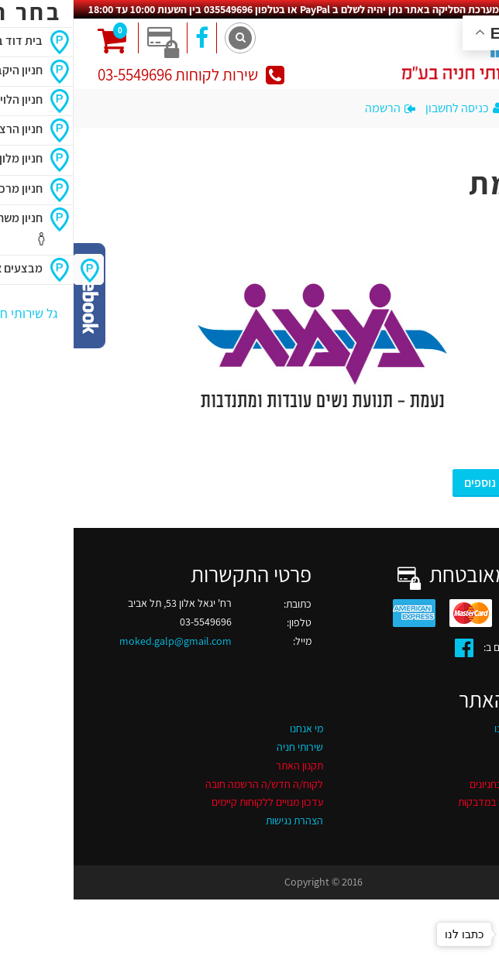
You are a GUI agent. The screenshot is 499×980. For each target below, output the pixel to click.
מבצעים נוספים (427, 483)
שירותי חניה (226, 747)
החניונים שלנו (448, 728)
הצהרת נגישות (221, 821)
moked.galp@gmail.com (102, 641)
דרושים (460, 747)
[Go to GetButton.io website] (462, 964)
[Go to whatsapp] (462, 934)
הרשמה (317, 108)
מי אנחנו (233, 728)
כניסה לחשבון (392, 108)
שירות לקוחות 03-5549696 (117, 75)
